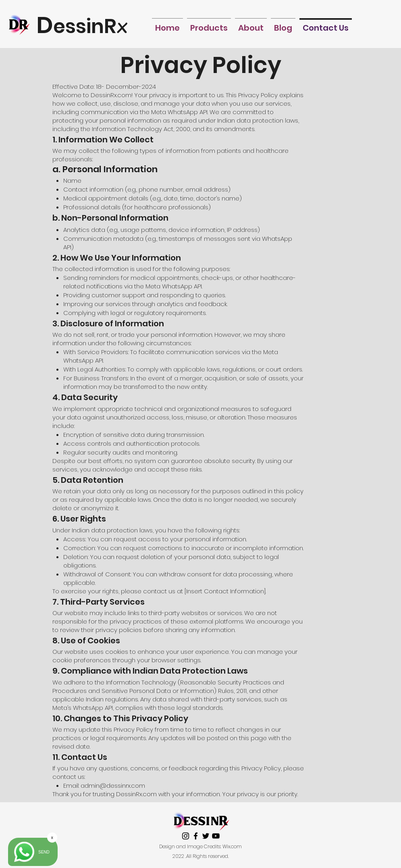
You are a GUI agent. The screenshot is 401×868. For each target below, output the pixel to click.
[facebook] (196, 836)
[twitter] (206, 836)
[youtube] (216, 836)
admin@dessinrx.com (113, 786)
